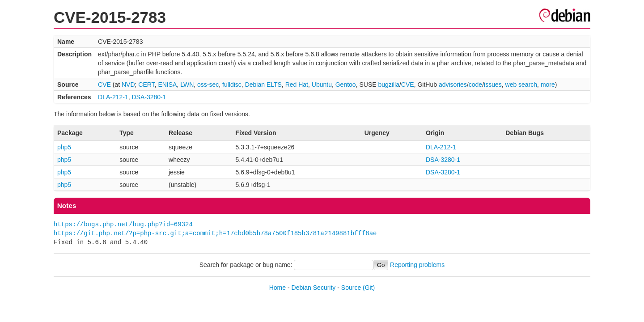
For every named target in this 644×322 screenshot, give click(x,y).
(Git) (369, 288)
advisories (453, 85)
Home (278, 288)
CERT (146, 85)
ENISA (167, 85)
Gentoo (346, 85)
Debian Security (314, 288)
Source (351, 288)
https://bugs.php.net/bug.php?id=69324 (123, 224)
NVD (128, 85)
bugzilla (388, 85)
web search (521, 85)
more (548, 85)
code (475, 85)
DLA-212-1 (113, 97)
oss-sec (208, 85)
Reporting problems (417, 265)
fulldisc (232, 85)
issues (493, 85)
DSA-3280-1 (149, 97)
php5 (64, 147)
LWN (187, 85)
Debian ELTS (263, 85)
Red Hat (297, 85)
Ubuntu (322, 85)
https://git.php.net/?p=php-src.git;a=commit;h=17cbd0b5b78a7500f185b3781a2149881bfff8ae (215, 233)
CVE (104, 85)
